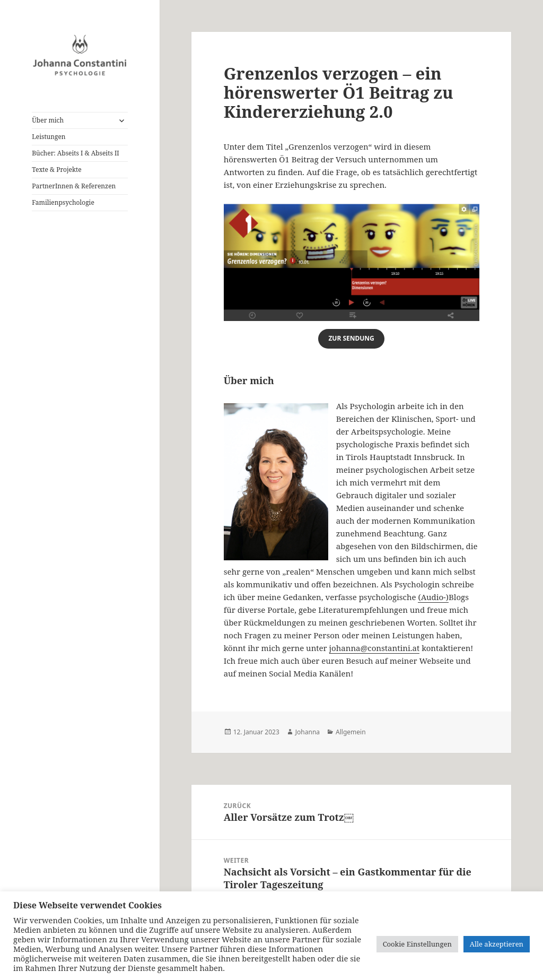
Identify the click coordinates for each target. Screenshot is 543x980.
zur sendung (351, 338)
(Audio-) (433, 597)
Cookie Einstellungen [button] (417, 944)
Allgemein (351, 732)
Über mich (48, 120)
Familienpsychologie (63, 202)
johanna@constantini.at (375, 648)
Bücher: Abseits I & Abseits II (76, 153)
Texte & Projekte (56, 170)
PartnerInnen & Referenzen (74, 186)
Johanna (308, 732)
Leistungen (49, 137)
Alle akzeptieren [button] (497, 944)
